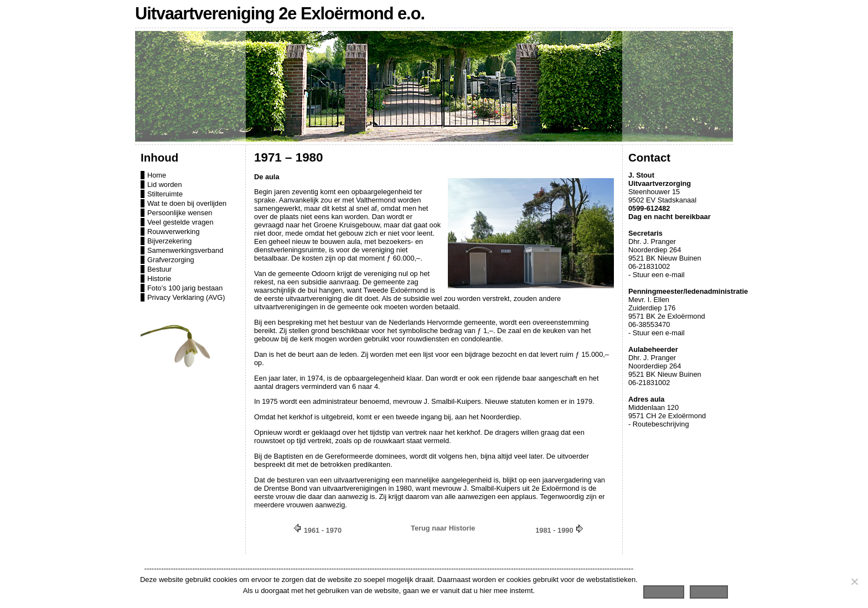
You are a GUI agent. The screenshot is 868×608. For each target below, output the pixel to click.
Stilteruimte (165, 194)
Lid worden (165, 185)
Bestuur (159, 269)
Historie (159, 279)
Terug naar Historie (443, 528)
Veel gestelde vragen (180, 222)
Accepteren (664, 591)
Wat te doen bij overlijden (187, 203)
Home (157, 175)
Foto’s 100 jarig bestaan (185, 288)
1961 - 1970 (323, 530)
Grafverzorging (171, 260)
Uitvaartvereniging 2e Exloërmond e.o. (280, 14)
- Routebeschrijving (659, 424)
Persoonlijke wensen (180, 213)
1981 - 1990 (554, 530)
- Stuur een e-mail (657, 275)
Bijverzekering (169, 241)
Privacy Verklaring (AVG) (186, 297)
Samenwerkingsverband (185, 250)
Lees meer (709, 591)
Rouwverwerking (174, 232)
